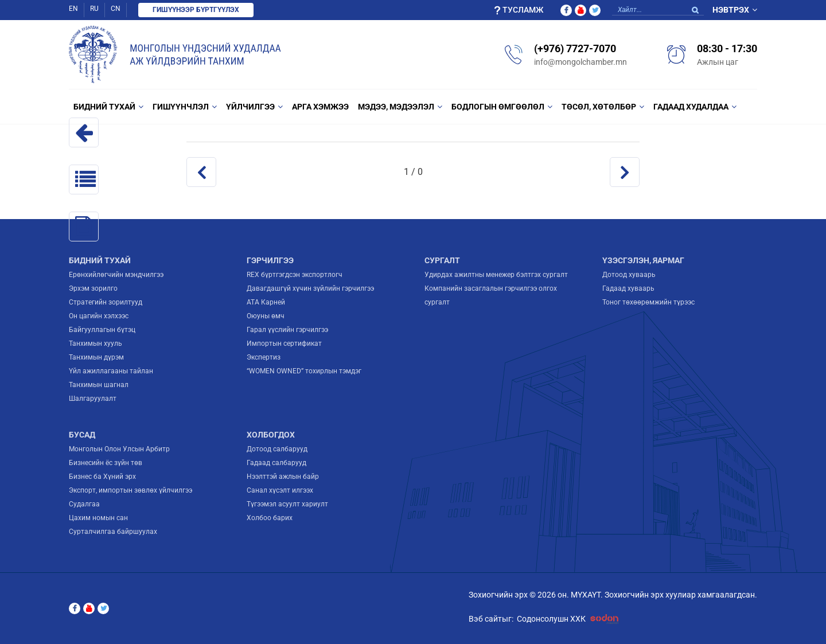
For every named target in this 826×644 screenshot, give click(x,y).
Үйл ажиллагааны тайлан (111, 371)
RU (94, 9)
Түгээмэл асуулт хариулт (287, 504)
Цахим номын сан (98, 518)
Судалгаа (84, 504)
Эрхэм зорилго (93, 288)
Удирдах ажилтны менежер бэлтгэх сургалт (496, 275)
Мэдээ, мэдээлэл (396, 107)
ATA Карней (266, 302)
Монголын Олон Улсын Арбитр (119, 449)
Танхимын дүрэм (96, 357)
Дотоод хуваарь (629, 275)
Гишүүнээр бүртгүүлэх (196, 10)
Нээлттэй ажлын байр (283, 477)
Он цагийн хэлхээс (99, 316)
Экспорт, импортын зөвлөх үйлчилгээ (130, 490)
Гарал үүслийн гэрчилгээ (287, 330)
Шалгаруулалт (93, 399)
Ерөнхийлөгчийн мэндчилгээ (116, 275)
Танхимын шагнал (99, 385)
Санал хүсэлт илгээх (280, 490)
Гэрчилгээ (270, 260)
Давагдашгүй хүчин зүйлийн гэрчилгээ (310, 288)
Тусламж (519, 10)
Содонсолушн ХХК (570, 619)
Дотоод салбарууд (277, 449)
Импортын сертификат (284, 344)
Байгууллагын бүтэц (102, 330)
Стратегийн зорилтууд (106, 302)
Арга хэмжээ (320, 107)
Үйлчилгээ (250, 107)
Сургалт (442, 260)
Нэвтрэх (731, 10)
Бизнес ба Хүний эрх (102, 477)
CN (116, 9)
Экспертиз (264, 357)
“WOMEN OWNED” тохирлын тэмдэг (304, 371)
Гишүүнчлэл (181, 107)
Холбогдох (271, 435)
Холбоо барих (270, 518)
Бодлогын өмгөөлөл (498, 107)
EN (73, 9)
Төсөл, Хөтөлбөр (599, 107)
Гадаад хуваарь (628, 288)
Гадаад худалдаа (691, 107)
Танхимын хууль (96, 344)
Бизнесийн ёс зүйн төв (106, 463)
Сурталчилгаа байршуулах (113, 532)
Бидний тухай (104, 107)
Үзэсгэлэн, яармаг (643, 260)
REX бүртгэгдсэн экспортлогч (295, 275)
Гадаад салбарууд (276, 463)
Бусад (82, 435)
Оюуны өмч (266, 316)
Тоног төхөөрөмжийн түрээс (648, 302)
